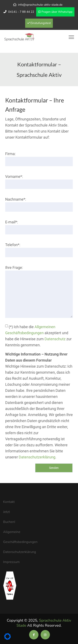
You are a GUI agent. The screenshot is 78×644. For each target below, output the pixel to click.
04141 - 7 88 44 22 (21, 12)
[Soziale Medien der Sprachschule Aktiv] (34, 635)
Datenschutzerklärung (37, 457)
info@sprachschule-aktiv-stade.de (40, 5)
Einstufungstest (39, 23)
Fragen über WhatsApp (55, 12)
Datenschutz (55, 339)
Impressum (11, 562)
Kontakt (9, 502)
